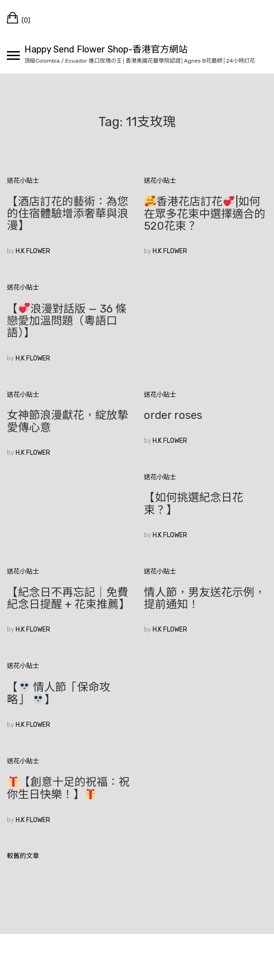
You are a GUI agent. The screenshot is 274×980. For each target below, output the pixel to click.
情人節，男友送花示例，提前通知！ (205, 598)
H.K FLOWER (33, 251)
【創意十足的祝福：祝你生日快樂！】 (68, 788)
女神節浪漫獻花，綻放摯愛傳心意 (68, 421)
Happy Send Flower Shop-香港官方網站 (106, 49)
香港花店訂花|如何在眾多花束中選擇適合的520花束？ (205, 214)
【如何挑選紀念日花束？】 (194, 504)
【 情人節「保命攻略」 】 (59, 693)
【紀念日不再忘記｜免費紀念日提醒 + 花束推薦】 (68, 598)
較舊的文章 (23, 856)
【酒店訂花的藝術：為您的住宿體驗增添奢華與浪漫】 (68, 214)
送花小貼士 (23, 181)
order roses (173, 415)
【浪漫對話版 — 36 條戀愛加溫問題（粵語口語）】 (67, 321)
